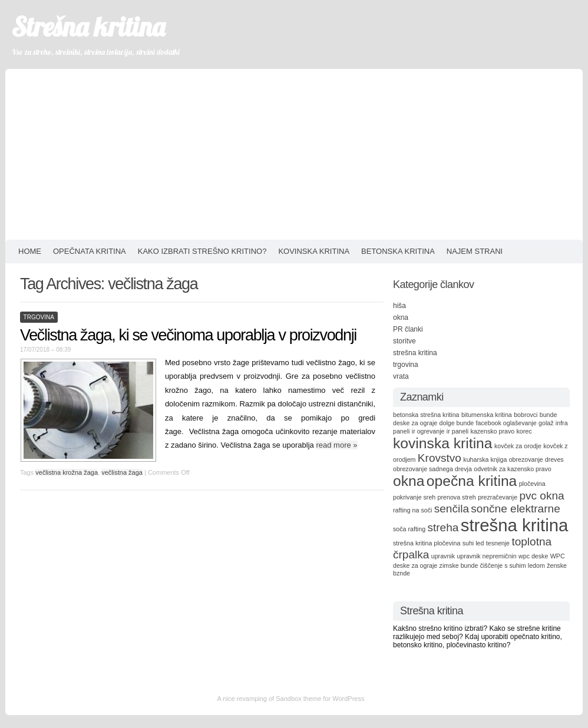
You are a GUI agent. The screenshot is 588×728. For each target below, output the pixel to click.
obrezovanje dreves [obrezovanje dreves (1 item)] (536, 459)
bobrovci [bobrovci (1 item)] (526, 415)
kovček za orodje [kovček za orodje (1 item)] (518, 446)
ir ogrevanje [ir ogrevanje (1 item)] (428, 431)
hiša (399, 306)
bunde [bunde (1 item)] (549, 415)
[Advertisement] (294, 151)
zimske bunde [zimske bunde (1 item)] (459, 565)
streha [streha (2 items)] (443, 527)
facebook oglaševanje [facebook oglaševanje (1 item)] (506, 423)
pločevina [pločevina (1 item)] (532, 484)
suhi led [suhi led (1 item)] (473, 543)
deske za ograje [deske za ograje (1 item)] (415, 423)
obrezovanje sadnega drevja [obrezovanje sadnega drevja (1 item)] (432, 469)
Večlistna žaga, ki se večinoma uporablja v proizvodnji (188, 335)
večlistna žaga (122, 472)
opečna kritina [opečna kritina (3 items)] (472, 481)
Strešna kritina (88, 27)
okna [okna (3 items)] (409, 481)
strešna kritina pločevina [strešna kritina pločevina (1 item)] (427, 543)
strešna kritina (415, 353)
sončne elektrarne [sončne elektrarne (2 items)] (515, 509)
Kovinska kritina (314, 251)
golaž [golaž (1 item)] (546, 423)
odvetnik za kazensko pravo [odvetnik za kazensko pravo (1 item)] (513, 469)
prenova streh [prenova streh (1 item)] (457, 497)
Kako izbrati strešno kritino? (202, 251)
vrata (401, 376)
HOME (30, 251)
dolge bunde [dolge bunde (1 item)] (457, 423)
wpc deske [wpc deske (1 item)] (533, 556)
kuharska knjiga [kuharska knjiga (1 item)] (485, 459)
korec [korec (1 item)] (524, 431)
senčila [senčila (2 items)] (452, 509)
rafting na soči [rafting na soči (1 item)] (412, 510)
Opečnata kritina (90, 251)
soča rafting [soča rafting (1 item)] (409, 529)
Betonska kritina (398, 251)
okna (401, 317)
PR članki (408, 329)
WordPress (348, 699)
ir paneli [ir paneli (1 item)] (457, 431)
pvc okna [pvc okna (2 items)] (541, 496)
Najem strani (475, 251)
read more (336, 445)
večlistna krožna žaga (67, 472)
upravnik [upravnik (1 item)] (443, 556)
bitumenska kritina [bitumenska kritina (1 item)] (487, 415)
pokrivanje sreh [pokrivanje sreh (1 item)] (414, 497)
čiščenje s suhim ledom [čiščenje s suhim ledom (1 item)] (513, 565)
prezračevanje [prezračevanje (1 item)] (498, 497)
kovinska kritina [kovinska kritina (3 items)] (443, 443)
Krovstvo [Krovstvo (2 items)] (440, 458)
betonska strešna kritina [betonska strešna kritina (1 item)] (426, 415)
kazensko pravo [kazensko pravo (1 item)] (493, 431)
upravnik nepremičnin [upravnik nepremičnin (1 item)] (486, 556)
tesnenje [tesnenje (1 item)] (498, 543)
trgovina (39, 317)
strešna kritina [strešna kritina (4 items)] (515, 525)
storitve (404, 341)
